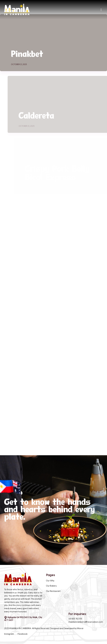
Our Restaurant (53, 591)
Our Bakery (51, 586)
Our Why (50, 581)
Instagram (9, 634)
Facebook (23, 634)
